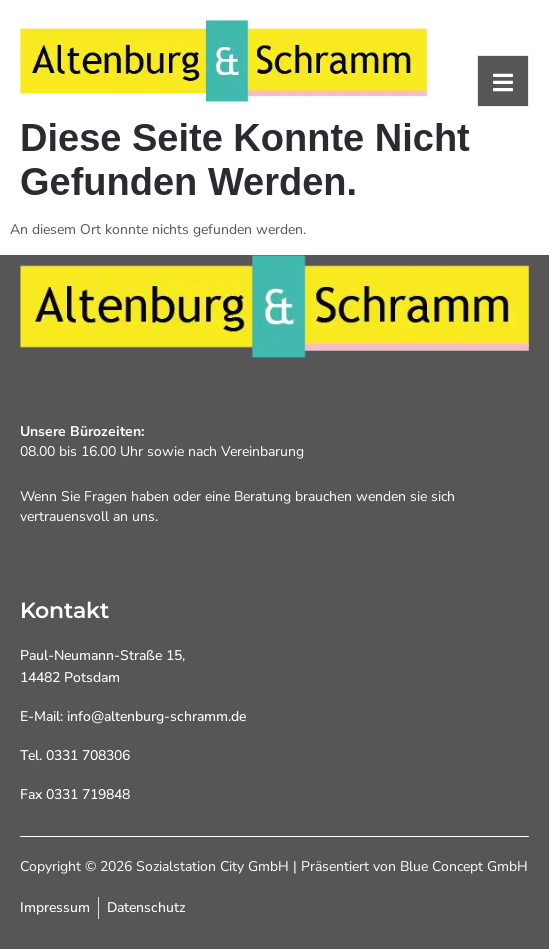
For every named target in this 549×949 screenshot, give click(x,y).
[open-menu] (503, 81)
